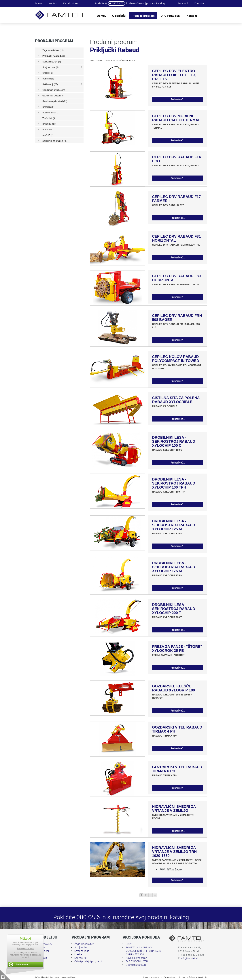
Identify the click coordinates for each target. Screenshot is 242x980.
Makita (78, 954)
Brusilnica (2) (49, 130)
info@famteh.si (189, 958)
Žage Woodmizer (84, 944)
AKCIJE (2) (48, 135)
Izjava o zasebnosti (152, 977)
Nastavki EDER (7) (52, 62)
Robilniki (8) (48, 79)
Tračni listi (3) (49, 118)
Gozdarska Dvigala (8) (53, 96)
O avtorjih (203, 977)
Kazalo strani (71, 3)
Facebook (183, 3)
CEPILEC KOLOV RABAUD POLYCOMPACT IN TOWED (176, 359)
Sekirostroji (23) (50, 84)
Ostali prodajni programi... (89, 961)
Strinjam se (22, 964)
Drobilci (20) (48, 107)
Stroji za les (81, 947)
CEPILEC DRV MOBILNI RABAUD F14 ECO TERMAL (176, 118)
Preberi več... (178, 99)
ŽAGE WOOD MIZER (137, 961)
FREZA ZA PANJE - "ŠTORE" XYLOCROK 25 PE (177, 649)
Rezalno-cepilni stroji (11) (55, 101)
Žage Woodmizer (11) (53, 50)
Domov (39, 3)
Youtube (199, 3)
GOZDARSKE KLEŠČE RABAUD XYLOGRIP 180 (173, 688)
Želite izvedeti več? (25, 949)
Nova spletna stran (136, 958)
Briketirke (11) (49, 124)
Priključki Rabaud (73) (54, 56)
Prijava (192, 977)
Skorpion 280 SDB (136, 965)
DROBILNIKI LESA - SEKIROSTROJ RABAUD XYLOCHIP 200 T (174, 609)
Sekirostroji (81, 958)
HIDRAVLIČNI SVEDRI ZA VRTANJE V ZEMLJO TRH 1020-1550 (174, 852)
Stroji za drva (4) (50, 67)
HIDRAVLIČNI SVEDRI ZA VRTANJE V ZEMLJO (174, 809)
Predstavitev (45, 944)
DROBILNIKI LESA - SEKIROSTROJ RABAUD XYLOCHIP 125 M (174, 525)
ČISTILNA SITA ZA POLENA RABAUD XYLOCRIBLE (176, 400)
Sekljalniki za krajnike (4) (54, 141)
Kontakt (53, 3)
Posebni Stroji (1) (51, 113)
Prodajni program (100, 60)
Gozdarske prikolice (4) (54, 90)
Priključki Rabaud (123, 60)
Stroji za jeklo (82, 951)
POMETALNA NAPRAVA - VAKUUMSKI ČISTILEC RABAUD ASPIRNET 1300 (143, 951)
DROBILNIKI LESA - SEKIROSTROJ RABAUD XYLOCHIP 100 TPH (174, 483)
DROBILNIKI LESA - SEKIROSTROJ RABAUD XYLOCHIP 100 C (174, 441)
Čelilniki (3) (48, 73)
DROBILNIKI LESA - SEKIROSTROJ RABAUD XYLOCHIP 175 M (174, 567)
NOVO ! (129, 944)
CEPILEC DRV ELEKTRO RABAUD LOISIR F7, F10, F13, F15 (174, 75)
